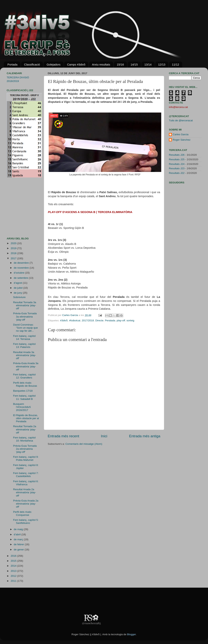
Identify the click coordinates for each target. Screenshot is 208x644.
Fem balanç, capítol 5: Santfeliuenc (26, 521)
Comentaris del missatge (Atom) (84, 444)
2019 (14, 248)
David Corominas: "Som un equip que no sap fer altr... (25, 328)
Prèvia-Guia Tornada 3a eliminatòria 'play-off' (25, 316)
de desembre (22, 263)
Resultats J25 (177, 159)
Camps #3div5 (76, 64)
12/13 (162, 64)
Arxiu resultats (101, 64)
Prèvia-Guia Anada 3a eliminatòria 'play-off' (26, 366)
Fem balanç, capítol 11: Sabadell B (24, 397)
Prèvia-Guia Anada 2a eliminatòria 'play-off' (26, 504)
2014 (14, 566)
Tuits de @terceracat (181, 120)
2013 (14, 571)
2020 (14, 243)
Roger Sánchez (182, 140)
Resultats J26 (177, 155)
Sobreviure (19, 297)
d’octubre (19, 273)
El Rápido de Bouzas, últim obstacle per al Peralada (26, 418)
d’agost (18, 283)
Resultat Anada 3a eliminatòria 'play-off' (25, 355)
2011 (14, 581)
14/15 (134, 64)
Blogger (131, 634)
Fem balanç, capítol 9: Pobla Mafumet (26, 458)
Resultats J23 (177, 168)
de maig (19, 529)
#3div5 (64, 320)
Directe (100, 320)
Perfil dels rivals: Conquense (23, 513)
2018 (14, 253)
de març (19, 539)
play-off (121, 320)
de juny (18, 293)
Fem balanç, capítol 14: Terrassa (24, 337)
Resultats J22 (177, 173)
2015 (14, 561)
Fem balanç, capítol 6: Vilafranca (26, 483)
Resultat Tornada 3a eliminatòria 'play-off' (25, 305)
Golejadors (54, 64)
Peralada (110, 320)
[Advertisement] (18, 207)
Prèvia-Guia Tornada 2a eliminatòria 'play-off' (25, 449)
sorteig (130, 320)
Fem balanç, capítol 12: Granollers (24, 376)
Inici (104, 436)
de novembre (22, 268)
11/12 (176, 64)
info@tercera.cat (178, 107)
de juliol (19, 288)
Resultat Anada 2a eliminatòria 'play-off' (25, 492)
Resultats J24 (177, 164)
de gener (19, 550)
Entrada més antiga (145, 436)
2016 (14, 556)
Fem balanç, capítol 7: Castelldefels (26, 475)
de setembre (21, 278)
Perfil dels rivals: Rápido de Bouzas (25, 384)
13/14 (148, 64)
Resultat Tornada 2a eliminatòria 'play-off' (25, 429)
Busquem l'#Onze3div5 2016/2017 (22, 407)
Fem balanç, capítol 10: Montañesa (24, 439)
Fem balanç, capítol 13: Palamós (24, 345)
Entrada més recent (63, 436)
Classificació (32, 64)
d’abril (18, 534)
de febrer (19, 544)
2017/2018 (88, 320)
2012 (14, 576)
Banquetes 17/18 (23, 391)
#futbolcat (75, 320)
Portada (12, 64)
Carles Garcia (70, 315)
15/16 (120, 64)
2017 (14, 258)
